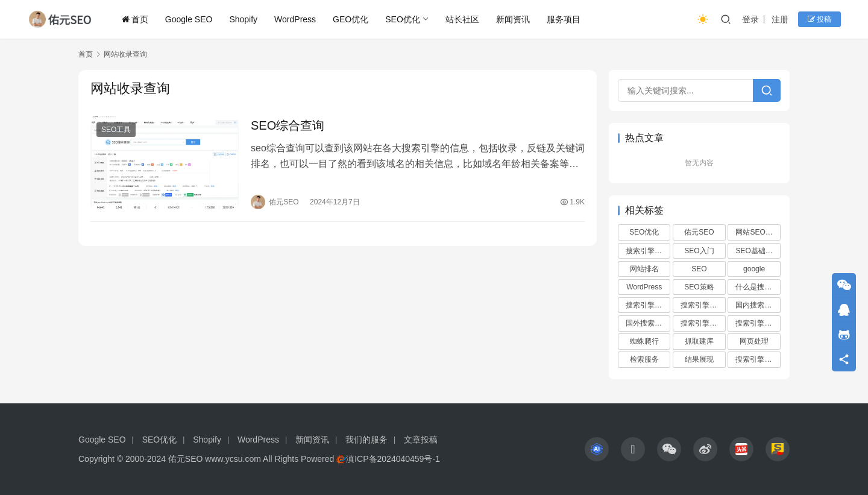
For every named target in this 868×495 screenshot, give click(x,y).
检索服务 (644, 359)
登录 (750, 19)
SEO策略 (699, 287)
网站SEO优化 (757, 232)
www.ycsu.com (233, 459)
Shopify (243, 19)
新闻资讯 (513, 19)
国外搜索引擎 (647, 323)
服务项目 (564, 19)
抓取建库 (699, 341)
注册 (780, 19)
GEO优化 (351, 19)
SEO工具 (116, 130)
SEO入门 (699, 251)
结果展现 (699, 359)
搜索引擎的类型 (703, 323)
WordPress (295, 19)
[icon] (597, 449)
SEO (699, 269)
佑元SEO (699, 232)
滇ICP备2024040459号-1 (393, 459)
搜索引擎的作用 (648, 305)
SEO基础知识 (757, 251)
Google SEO (189, 19)
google (754, 269)
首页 (135, 19)
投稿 (819, 19)
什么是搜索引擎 (758, 287)
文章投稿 (421, 440)
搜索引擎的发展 (703, 305)
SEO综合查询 (288, 125)
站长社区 (462, 19)
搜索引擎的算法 (758, 359)
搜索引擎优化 (647, 251)
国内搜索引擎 (757, 305)
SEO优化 (403, 19)
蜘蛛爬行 (644, 341)
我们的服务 (366, 440)
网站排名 (644, 269)
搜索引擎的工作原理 (758, 323)
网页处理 (754, 341)
